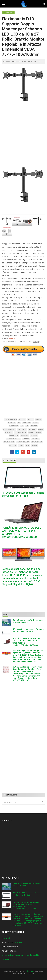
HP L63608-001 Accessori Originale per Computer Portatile (23, 494)
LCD (22, 426)
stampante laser (23, 442)
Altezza (22, 420)
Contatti (6, 938)
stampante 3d (9, 442)
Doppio (36, 423)
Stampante (35, 439)
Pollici (41, 429)
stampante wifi (37, 442)
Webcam (34, 445)
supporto (13, 445)
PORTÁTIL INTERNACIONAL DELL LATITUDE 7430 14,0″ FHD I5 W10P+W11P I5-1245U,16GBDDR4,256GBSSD (27, 642)
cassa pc (39, 420)
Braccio (30, 420)
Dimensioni (27, 423)
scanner (34, 436)
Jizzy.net (18, 942)
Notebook (32, 429)
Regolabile (25, 436)
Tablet (21, 445)
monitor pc (22, 429)
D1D (19, 423)
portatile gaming (35, 432)
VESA (28, 445)
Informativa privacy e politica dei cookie (20, 955)
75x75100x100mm (11, 420)
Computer (12, 423)
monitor (34, 426)
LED (27, 426)
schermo (26, 439)
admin (8, 61)
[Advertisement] (23, 128)
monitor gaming (9, 429)
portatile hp (14, 436)
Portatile (9, 432)
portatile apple (20, 432)
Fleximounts (14, 426)
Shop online (7, 13)
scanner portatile (14, 439)
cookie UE (6, 959)
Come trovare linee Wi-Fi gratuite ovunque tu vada (28, 621)
